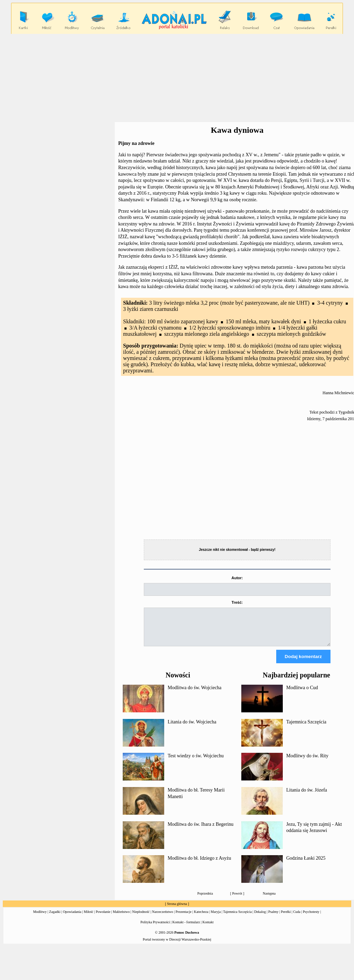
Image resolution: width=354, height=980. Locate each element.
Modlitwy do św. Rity (307, 762)
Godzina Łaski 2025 (306, 864)
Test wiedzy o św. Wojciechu (196, 762)
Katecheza (201, 918)
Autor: (237, 578)
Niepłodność (141, 918)
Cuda (297, 918)
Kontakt (208, 928)
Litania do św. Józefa (307, 796)
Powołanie (103, 918)
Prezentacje (184, 918)
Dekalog (260, 918)
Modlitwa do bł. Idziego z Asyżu (199, 864)
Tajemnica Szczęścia (306, 728)
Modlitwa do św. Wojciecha (195, 694)
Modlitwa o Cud (302, 694)
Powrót (237, 900)
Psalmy (273, 918)
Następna (269, 900)
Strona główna (177, 910)
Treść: (237, 602)
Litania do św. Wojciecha (192, 728)
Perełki (286, 918)
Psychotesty (311, 918)
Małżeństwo (121, 918)
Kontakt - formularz (186, 928)
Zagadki (55, 918)
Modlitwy (40, 918)
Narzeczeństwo (163, 918)
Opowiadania (72, 918)
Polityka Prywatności (155, 928)
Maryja (216, 918)
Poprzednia (205, 900)
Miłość (88, 918)
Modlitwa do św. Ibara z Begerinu (201, 830)
